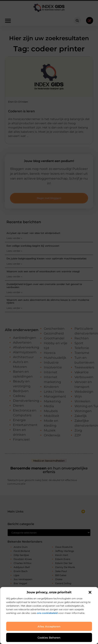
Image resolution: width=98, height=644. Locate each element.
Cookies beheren (49, 638)
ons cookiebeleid (47, 613)
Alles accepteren (49, 626)
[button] (90, 592)
